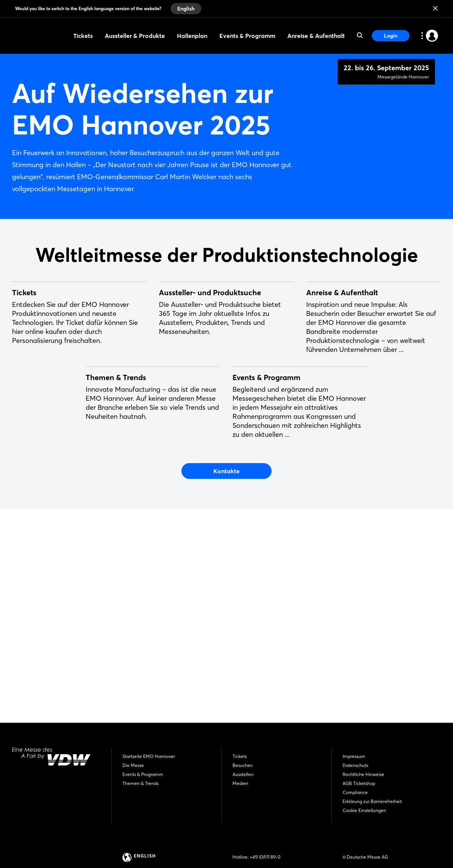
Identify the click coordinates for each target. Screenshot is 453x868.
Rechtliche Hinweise (363, 774)
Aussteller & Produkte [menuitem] (135, 36)
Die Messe (133, 765)
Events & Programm (143, 774)
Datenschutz (356, 765)
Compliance (355, 792)
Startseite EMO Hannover (149, 756)
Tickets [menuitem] (83, 36)
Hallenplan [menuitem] (192, 36)
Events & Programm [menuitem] (247, 36)
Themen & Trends (140, 783)
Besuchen (243, 765)
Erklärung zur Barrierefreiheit (372, 801)
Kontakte (226, 667)
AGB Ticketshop (359, 783)
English (186, 9)
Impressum (354, 756)
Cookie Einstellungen (364, 810)
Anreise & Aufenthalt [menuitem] (316, 36)
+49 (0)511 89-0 (265, 857)
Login (391, 36)
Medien (240, 783)
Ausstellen (243, 774)
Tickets (240, 756)
